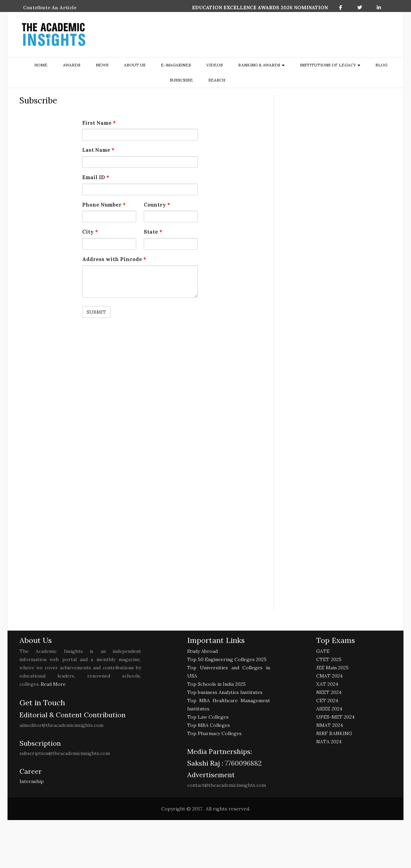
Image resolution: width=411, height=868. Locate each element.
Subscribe (181, 80)
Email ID (96, 177)
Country (157, 205)
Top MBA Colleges (209, 725)
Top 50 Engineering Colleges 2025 (227, 659)
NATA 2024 (329, 742)
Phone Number (104, 205)
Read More (53, 684)
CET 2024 (327, 700)
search (217, 80)
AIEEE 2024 (329, 709)
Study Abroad (202, 651)
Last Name (98, 150)
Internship (32, 781)
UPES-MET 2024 (335, 717)
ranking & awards (259, 65)
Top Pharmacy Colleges (214, 733)
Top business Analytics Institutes (225, 692)
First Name (99, 123)
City (90, 232)
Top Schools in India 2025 (216, 684)
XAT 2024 (327, 684)
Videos (215, 65)
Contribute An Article (50, 8)
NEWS (102, 65)
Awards (72, 65)
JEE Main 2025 (332, 668)
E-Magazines (176, 65)
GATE (323, 651)
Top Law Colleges (208, 717)
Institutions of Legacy (328, 65)
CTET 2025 (329, 659)
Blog (381, 65)
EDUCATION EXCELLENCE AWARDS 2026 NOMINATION (260, 8)
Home (41, 65)
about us (135, 65)
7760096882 (242, 763)
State (153, 232)
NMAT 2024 (330, 725)
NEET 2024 (329, 692)
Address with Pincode (114, 259)
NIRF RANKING (334, 733)
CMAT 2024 (329, 676)
